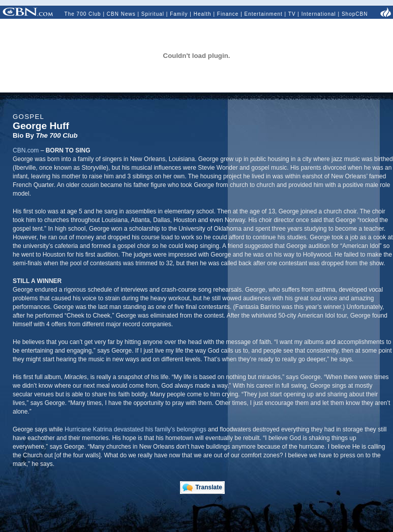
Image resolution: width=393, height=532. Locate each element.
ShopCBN (355, 14)
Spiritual (153, 14)
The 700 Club (83, 14)
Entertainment (264, 14)
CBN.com (26, 150)
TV (292, 14)
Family (179, 14)
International (319, 14)
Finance (228, 14)
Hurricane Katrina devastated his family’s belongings (135, 429)
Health (203, 14)
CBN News (121, 14)
